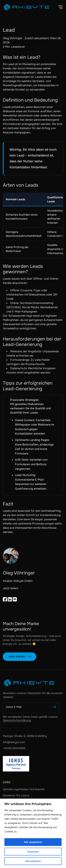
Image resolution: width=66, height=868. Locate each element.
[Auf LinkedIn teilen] (10, 599)
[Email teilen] (15, 599)
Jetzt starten (17, 656)
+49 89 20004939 (14, 748)
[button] (60, 7)
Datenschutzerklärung (17, 720)
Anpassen (33, 852)
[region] (33, 833)
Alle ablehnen (33, 861)
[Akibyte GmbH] (33, 683)
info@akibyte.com (14, 742)
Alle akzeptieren (33, 842)
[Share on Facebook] (5, 599)
